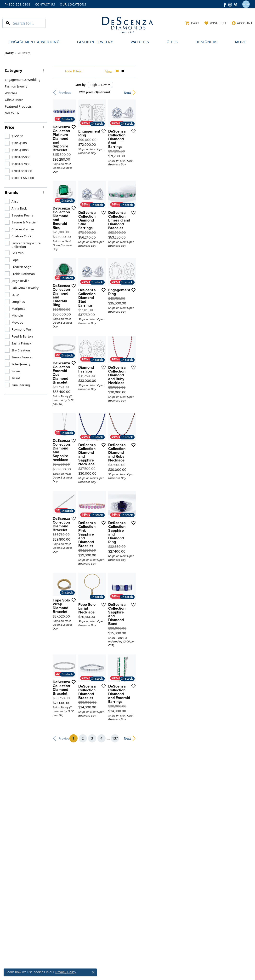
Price (10, 127)
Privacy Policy (66, 972)
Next (242, 93)
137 (172, 835)
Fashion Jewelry (95, 42)
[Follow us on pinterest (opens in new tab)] (236, 4)
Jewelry (9, 53)
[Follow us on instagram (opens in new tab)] (230, 4)
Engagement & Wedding (34, 42)
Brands (11, 192)
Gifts (172, 42)
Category (14, 70)
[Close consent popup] (93, 972)
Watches (140, 42)
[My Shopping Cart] (192, 23)
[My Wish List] (215, 23)
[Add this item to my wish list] (114, 168)
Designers (207, 42)
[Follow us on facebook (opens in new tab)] (225, 4)
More (241, 42)
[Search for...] (29, 23)
